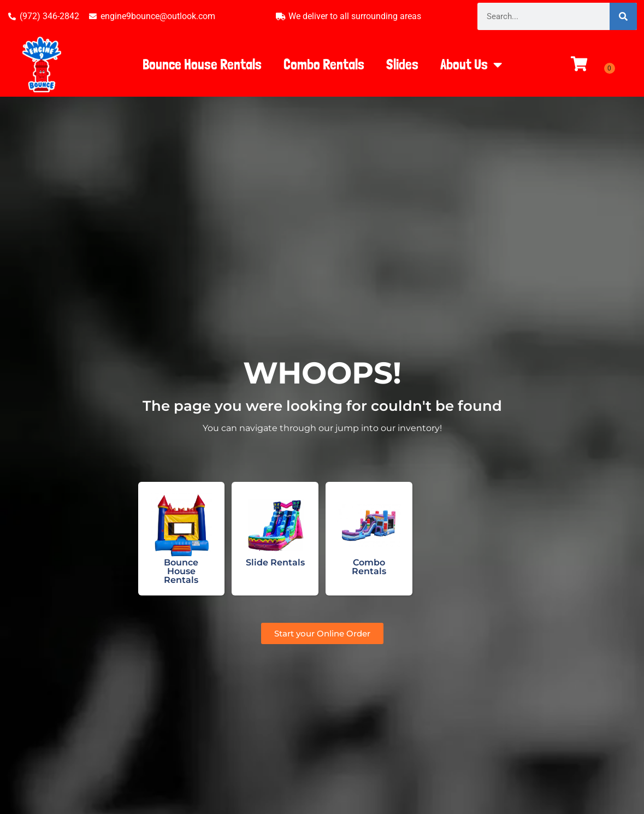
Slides (402, 64)
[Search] (623, 16)
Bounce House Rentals (202, 64)
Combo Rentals (324, 64)
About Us (471, 64)
